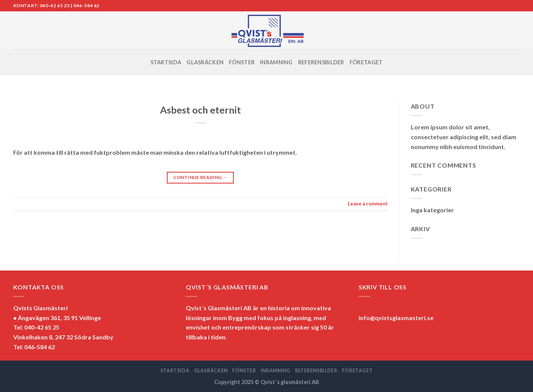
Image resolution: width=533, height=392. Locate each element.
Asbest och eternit (200, 110)
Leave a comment (368, 204)
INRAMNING (276, 62)
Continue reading (200, 177)
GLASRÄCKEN (205, 62)
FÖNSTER (242, 62)
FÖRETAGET (366, 62)
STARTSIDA (166, 62)
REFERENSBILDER (321, 62)
